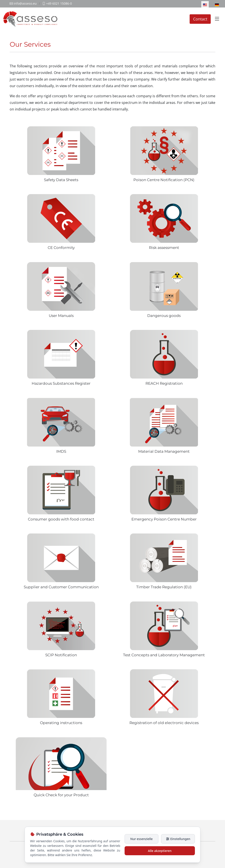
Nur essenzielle (142, 839)
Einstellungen (178, 839)
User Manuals (61, 316)
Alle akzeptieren (160, 851)
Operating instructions (61, 723)
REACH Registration (164, 383)
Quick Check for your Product (61, 795)
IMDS (61, 451)
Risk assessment (164, 248)
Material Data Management (164, 451)
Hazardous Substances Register (61, 383)
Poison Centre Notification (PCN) (164, 180)
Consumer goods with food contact (61, 519)
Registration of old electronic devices (164, 723)
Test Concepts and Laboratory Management (164, 655)
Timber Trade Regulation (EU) (164, 587)
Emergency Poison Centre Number (164, 519)
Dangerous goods (164, 316)
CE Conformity (61, 248)
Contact (200, 19)
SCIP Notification (61, 655)
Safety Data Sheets (61, 180)
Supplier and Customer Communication (61, 587)
